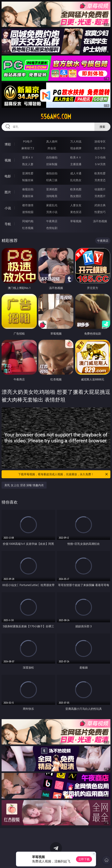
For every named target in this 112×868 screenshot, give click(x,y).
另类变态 (100, 180)
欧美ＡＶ (76, 157)
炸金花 (52, 148)
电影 (8, 176)
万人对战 (76, 141)
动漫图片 (100, 189)
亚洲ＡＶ (28, 157)
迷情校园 (28, 212)
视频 (8, 160)
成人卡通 (76, 173)
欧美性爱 (100, 173)
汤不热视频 (100, 221)
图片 (8, 192)
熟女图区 (76, 196)
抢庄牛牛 (100, 148)
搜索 (102, 127)
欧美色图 (76, 189)
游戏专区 (100, 141)
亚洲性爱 (28, 173)
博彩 (8, 144)
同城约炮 (28, 221)
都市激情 (28, 205)
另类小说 (52, 212)
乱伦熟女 (76, 180)
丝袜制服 (52, 164)
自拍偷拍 (52, 157)
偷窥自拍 (28, 189)
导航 (8, 224)
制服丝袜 (28, 180)
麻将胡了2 (28, 148)
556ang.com (56, 117)
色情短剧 (52, 228)
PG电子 (28, 141)
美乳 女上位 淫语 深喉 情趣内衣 (24, 485)
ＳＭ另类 (100, 164)
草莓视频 (76, 221)
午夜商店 (52, 221)
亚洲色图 (52, 189)
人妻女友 (76, 205)
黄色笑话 (76, 212)
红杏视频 (28, 228)
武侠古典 (100, 205)
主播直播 (76, 164)
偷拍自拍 (52, 173)
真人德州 (52, 141)
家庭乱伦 (52, 205)
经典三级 (52, 180)
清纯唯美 (52, 196)
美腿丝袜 (28, 196)
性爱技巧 (100, 212)
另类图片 (100, 196)
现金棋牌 (76, 148)
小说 (8, 208)
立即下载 (84, 859)
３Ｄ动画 (100, 157)
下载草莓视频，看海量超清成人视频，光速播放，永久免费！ (63, 474)
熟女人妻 (28, 164)
